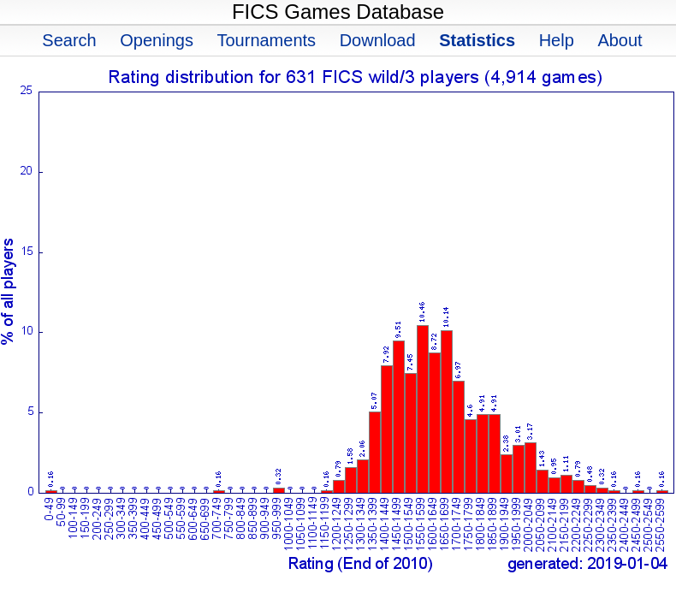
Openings (157, 40)
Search (69, 40)
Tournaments (266, 40)
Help (557, 40)
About (620, 40)
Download (378, 40)
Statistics (477, 40)
